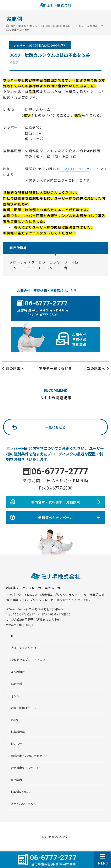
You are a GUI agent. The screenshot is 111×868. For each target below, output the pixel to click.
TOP (13, 636)
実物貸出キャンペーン (25, 768)
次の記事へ (96, 368)
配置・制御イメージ (23, 708)
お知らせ (16, 744)
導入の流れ (18, 672)
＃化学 (14, 62)
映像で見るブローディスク (28, 660)
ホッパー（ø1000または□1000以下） (40, 45)
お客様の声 (18, 732)
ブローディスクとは (23, 648)
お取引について (21, 792)
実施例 (15, 720)
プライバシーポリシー (25, 804)
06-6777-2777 (60, 471)
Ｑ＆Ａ (15, 696)
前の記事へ (15, 368)
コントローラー (73, 169)
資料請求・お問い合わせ (26, 756)
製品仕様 (16, 684)
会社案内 (16, 780)
